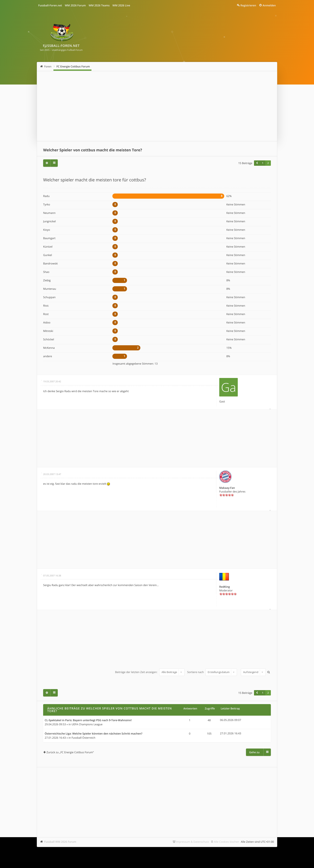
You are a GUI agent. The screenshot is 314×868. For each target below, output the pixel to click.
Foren (48, 66)
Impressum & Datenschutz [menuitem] (192, 842)
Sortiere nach (212, 672)
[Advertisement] (157, 106)
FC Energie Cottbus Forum (73, 66)
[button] (257, 163)
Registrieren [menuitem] (248, 5)
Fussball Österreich (83, 738)
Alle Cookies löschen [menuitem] (227, 842)
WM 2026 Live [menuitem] (121, 5)
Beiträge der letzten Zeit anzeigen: (150, 672)
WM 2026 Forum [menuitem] (75, 5)
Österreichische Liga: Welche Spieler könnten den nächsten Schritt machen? (94, 734)
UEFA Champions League (87, 724)
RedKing (225, 587)
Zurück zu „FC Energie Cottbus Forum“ (70, 752)
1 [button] (263, 163)
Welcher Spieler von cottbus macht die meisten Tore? (93, 150)
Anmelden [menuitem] (269, 5)
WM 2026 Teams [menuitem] (99, 5)
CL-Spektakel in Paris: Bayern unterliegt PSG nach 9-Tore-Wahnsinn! (88, 720)
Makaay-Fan (227, 488)
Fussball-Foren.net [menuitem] (50, 5)
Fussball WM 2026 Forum (60, 842)
